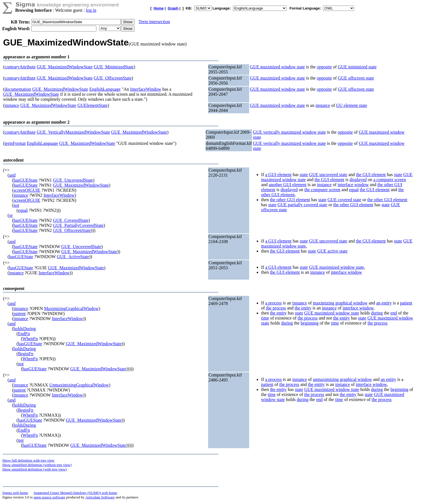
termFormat (15, 143)
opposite (324, 67)
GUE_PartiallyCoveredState (78, 225)
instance (12, 105)
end (394, 313)
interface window (353, 185)
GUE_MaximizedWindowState (65, 67)
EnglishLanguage (105, 89)
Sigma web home (15, 493)
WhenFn (30, 339)
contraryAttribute (20, 67)
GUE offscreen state (356, 78)
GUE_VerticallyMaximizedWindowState (73, 132)
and (12, 175)
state (304, 175)
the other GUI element (290, 200)
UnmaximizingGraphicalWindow (79, 385)
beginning (310, 323)
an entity (384, 303)
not (16, 205)
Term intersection (154, 22)
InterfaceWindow (146, 89)
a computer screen (390, 180)
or (11, 215)
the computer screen (322, 190)
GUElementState (92, 105)
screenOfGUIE (27, 190)
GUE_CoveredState (71, 220)
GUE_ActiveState (73, 257)
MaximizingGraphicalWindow (72, 309)
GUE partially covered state (302, 205)
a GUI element (278, 175)
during (377, 313)
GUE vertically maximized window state (289, 132)
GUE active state (332, 251)
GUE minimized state (357, 67)
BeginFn (26, 354)
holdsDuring (25, 329)
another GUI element (288, 185)
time (265, 318)
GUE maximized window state (278, 67)
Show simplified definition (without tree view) (37, 465)
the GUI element (371, 175)
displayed (358, 180)
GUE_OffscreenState (113, 78)
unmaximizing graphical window (342, 379)
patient (20, 314)
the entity (303, 308)
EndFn (24, 334)
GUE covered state (345, 200)
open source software (49, 497)
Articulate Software (100, 497)
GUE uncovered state (328, 175)
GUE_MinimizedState (114, 67)
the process (276, 308)
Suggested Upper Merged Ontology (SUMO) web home (76, 493)
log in (91, 10)
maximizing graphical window (340, 303)
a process (273, 303)
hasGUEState (25, 180)
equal (23, 210)
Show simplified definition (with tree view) (34, 469)
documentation (18, 89)
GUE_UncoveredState (73, 180)
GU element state (352, 105)
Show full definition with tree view (28, 460)
